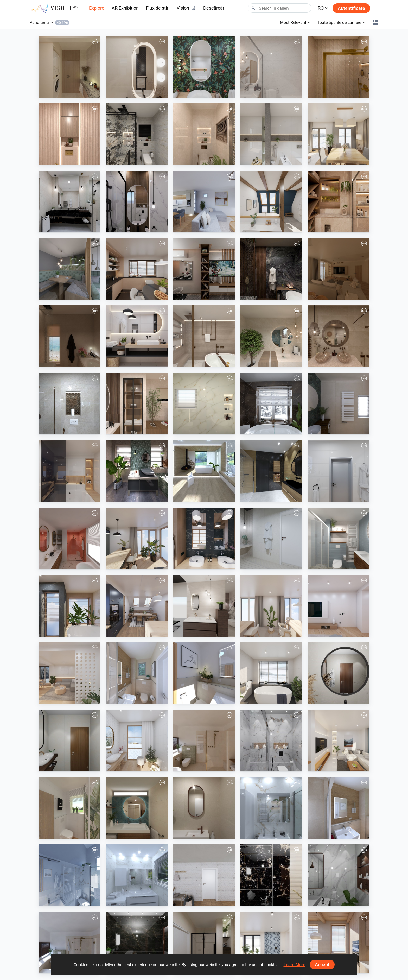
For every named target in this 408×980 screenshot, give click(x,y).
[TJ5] (137, 875)
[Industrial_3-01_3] (137, 471)
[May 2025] (137, 606)
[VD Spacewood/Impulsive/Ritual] (271, 471)
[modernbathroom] (204, 336)
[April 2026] (204, 67)
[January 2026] (271, 202)
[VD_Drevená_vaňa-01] (271, 538)
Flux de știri (158, 8)
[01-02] (69, 134)
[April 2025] (271, 606)
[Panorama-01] (69, 269)
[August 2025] (137, 538)
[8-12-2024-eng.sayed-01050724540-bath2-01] (271, 740)
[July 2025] (204, 538)
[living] (339, 269)
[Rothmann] (339, 808)
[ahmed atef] (339, 67)
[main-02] (69, 67)
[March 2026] (271, 134)
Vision (186, 8)
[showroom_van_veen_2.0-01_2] (204, 606)
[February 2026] (339, 134)
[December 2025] (137, 269)
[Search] (280, 8)
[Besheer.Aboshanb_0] (137, 404)
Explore (97, 8)
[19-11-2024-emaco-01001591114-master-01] (137, 943)
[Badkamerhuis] (339, 404)
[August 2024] (204, 875)
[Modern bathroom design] (271, 336)
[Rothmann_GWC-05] (137, 673)
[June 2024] (339, 943)
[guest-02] (137, 67)
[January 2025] (271, 673)
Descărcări (214, 8)
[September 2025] (339, 471)
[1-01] (271, 67)
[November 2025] (137, 336)
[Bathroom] (69, 336)
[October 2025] (69, 471)
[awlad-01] (137, 202)
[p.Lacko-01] (204, 202)
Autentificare (351, 8)
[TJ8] (271, 808)
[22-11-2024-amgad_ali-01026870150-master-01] (339, 875)
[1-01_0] (204, 134)
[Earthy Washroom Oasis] (339, 336)
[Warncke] (204, 673)
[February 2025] (69, 673)
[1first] (204, 404)
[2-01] (137, 134)
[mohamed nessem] (339, 202)
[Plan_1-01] (69, 808)
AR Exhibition (125, 8)
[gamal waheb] (69, 202)
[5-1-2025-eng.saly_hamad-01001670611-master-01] (339, 673)
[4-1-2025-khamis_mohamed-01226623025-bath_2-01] (69, 740)
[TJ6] (69, 875)
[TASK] (271, 269)
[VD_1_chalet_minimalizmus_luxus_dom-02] (204, 471)
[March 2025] (339, 606)
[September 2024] (339, 740)
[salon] (204, 269)
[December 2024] (137, 740)
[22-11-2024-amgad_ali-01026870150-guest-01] (271, 875)
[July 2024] (271, 943)
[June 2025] (69, 606)
